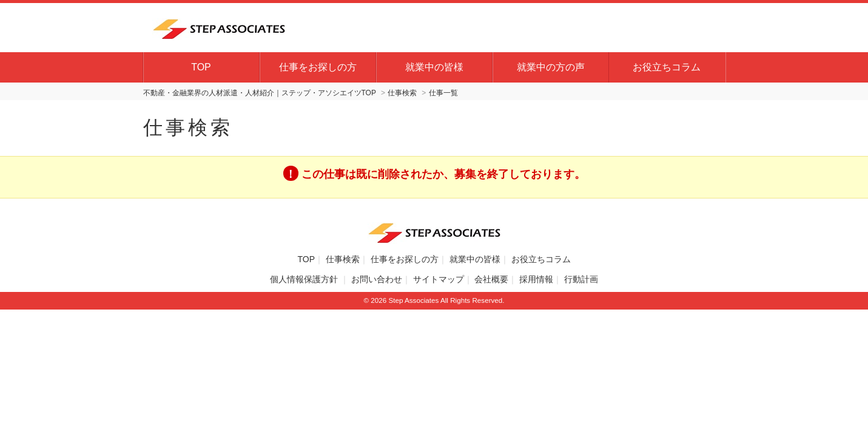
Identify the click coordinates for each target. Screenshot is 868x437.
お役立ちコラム (667, 67)
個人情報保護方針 (305, 279)
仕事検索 (343, 259)
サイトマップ (439, 279)
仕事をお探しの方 (318, 67)
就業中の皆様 (434, 67)
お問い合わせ (377, 279)
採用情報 (536, 279)
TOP (201, 67)
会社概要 (491, 279)
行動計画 (581, 279)
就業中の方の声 (551, 67)
